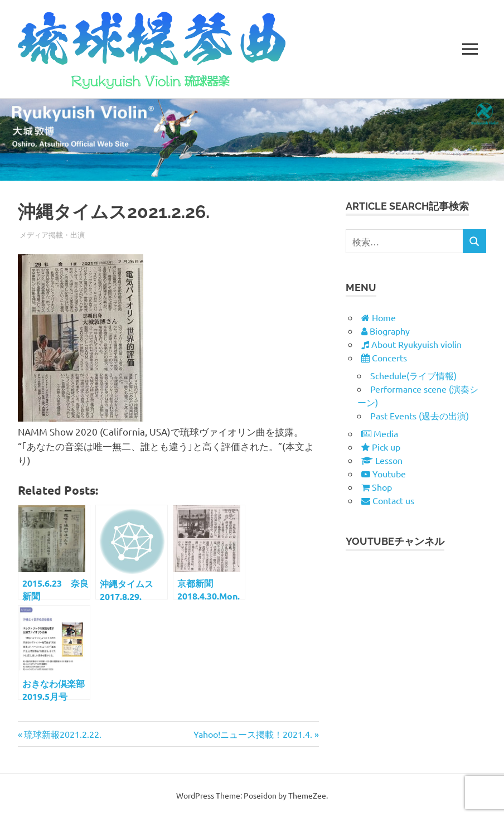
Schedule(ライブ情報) (413, 375)
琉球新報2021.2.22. (62, 734)
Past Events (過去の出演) (420, 415)
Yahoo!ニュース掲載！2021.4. (253, 734)
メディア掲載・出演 (52, 235)
